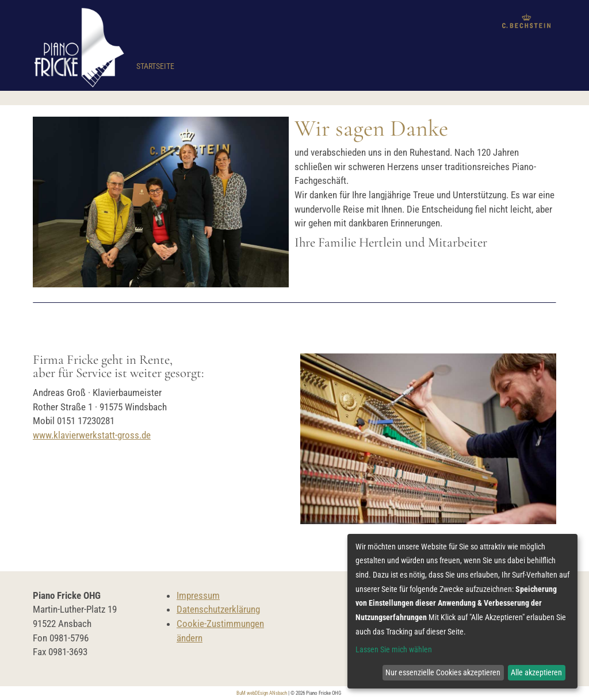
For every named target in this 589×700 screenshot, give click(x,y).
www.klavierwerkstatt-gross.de (92, 435)
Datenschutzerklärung (218, 609)
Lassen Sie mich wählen (394, 649)
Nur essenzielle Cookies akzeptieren (443, 672)
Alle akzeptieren (536, 672)
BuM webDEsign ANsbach (262, 693)
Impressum (198, 595)
